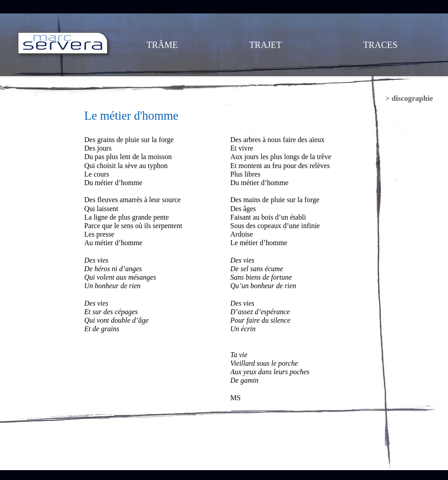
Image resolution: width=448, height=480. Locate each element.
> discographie (409, 98)
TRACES (381, 45)
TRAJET (265, 45)
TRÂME (162, 45)
